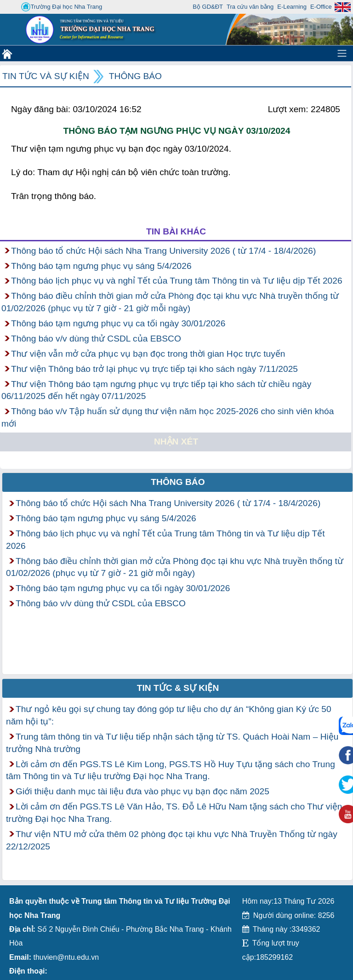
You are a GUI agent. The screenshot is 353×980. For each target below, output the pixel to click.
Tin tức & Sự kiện (178, 688)
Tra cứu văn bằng (250, 7)
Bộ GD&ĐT (208, 7)
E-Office (321, 7)
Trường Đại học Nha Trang (62, 7)
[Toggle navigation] (342, 53)
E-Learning (292, 7)
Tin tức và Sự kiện (46, 76)
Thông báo (135, 76)
